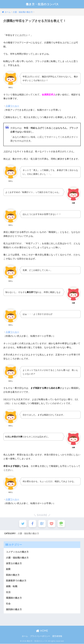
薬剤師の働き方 (14, 610)
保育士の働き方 (14, 564)
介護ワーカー (12, 106)
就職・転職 (12, 587)
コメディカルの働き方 (17, 552)
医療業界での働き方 (16, 581)
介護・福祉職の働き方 (28, 534)
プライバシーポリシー (40, 636)
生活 (8, 592)
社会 (8, 604)
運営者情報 (57, 636)
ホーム (25, 636)
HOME (42, 631)
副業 (8, 569)
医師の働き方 (13, 575)
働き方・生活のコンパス (42, 4)
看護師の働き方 (14, 598)
